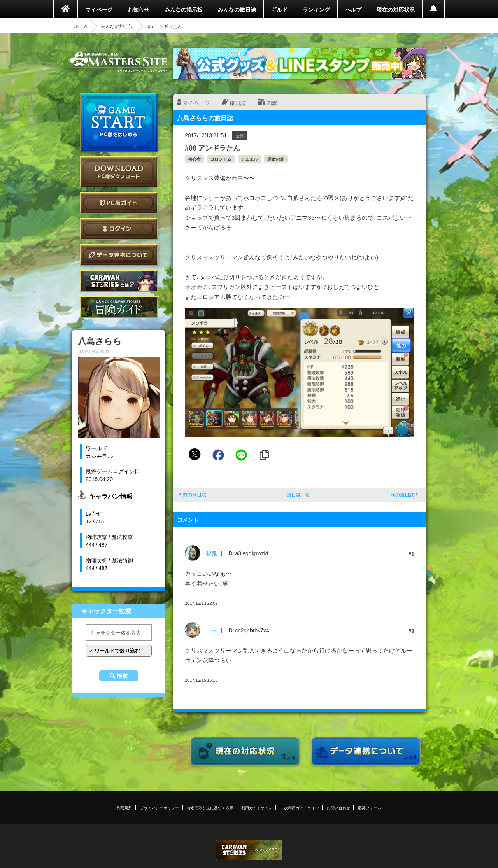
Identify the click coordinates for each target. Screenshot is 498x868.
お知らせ (139, 9)
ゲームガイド (119, 307)
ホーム (81, 26)
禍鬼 (212, 553)
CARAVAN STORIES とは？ (119, 281)
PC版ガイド (119, 203)
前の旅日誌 (195, 495)
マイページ (99, 9)
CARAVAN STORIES (249, 850)
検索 (122, 676)
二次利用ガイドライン (300, 808)
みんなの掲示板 (184, 9)
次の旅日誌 (402, 495)
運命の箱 (276, 159)
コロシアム (221, 159)
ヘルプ (353, 9)
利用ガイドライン (257, 808)
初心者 (194, 159)
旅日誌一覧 (298, 495)
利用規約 (124, 808)
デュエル (249, 159)
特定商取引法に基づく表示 (210, 808)
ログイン (119, 229)
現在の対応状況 (396, 9)
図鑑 (272, 103)
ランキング (316, 9)
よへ (212, 630)
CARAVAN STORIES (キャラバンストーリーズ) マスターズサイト (119, 62)
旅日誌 (238, 103)
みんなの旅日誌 (237, 9)
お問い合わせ (338, 808)
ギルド (279, 9)
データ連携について (119, 255)
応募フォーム (370, 808)
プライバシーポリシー (160, 808)
